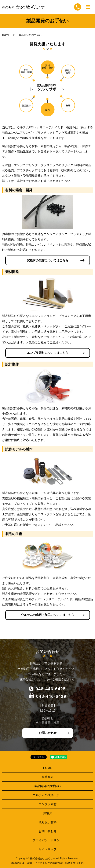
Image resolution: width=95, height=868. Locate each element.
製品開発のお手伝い (48, 786)
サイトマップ (48, 849)
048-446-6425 (51, 689)
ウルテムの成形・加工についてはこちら (48, 615)
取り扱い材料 (48, 822)
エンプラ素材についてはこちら (48, 353)
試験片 (48, 813)
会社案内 (48, 777)
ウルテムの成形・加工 (48, 795)
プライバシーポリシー (48, 840)
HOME (6, 35)
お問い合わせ (48, 733)
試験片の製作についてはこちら (48, 260)
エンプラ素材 (48, 804)
